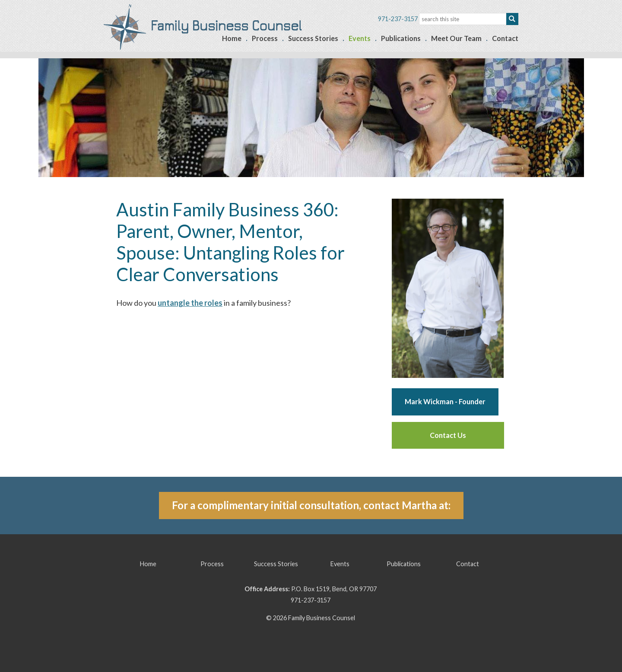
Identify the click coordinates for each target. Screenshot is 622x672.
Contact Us (448, 435)
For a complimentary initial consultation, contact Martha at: (311, 505)
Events (360, 38)
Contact (505, 38)
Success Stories (313, 38)
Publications (401, 38)
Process (265, 38)
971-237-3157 (311, 600)
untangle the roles (190, 303)
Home (232, 38)
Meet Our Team (456, 38)
